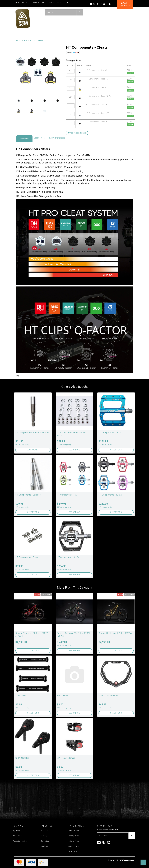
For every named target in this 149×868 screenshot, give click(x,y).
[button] (143, 862)
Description (24, 139)
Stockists (44, 846)
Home (17, 3)
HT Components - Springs (27, 557)
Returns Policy (74, 841)
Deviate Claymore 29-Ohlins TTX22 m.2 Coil (32, 635)
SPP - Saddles (22, 758)
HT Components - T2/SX (110, 495)
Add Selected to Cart (77, 133)
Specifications (40, 138)
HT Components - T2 (67, 495)
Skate (52, 3)
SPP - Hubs (62, 696)
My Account (18, 831)
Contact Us (45, 841)
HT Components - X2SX (68, 557)
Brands (37, 3)
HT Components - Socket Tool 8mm (32, 432)
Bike (45, 3)
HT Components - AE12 (110, 432)
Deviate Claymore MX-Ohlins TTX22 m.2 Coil (73, 635)
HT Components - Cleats (40, 41)
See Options (74, 450)
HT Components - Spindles (28, 495)
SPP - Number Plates (108, 696)
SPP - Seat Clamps (66, 758)
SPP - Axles (21, 696)
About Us (44, 831)
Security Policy (74, 846)
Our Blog (44, 836)
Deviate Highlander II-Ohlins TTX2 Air (116, 633)
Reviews (56, 138)
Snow (60, 3)
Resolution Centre (20, 841)
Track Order (18, 836)
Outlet (69, 3)
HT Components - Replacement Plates (72, 434)
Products (26, 3)
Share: (73, 52)
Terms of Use (74, 831)
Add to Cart (33, 450)
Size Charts (73, 851)
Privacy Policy (73, 836)
